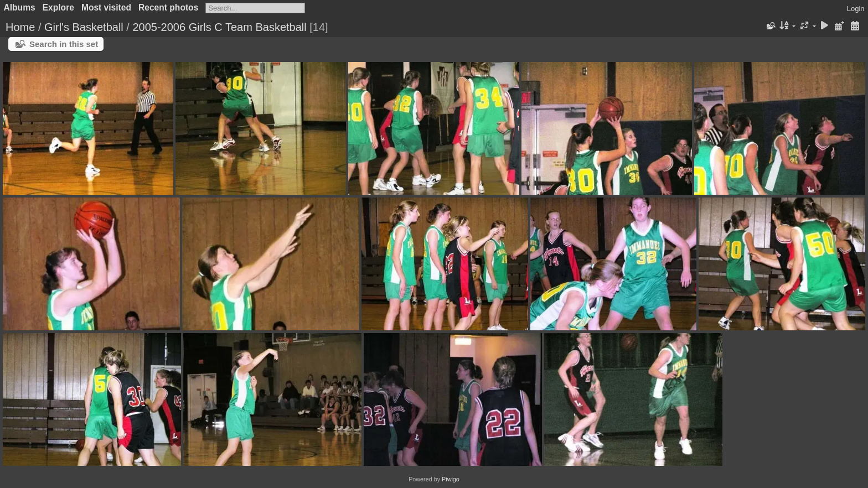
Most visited (106, 7)
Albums (20, 7)
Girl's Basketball (84, 27)
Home (20, 27)
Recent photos (168, 7)
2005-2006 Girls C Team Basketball (219, 27)
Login (856, 9)
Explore (58, 7)
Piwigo (451, 479)
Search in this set (64, 44)
